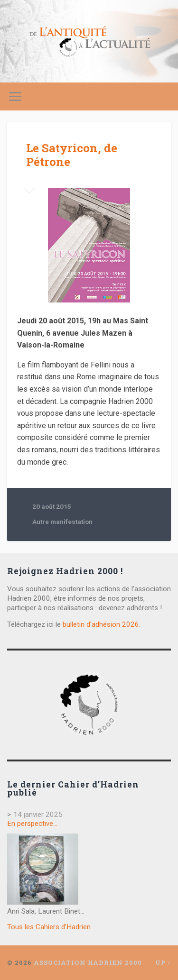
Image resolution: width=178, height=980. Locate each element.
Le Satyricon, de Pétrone (72, 155)
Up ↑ (163, 962)
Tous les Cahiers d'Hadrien (49, 927)
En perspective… (32, 824)
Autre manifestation (62, 522)
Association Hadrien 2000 (88, 962)
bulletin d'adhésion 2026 (101, 624)
